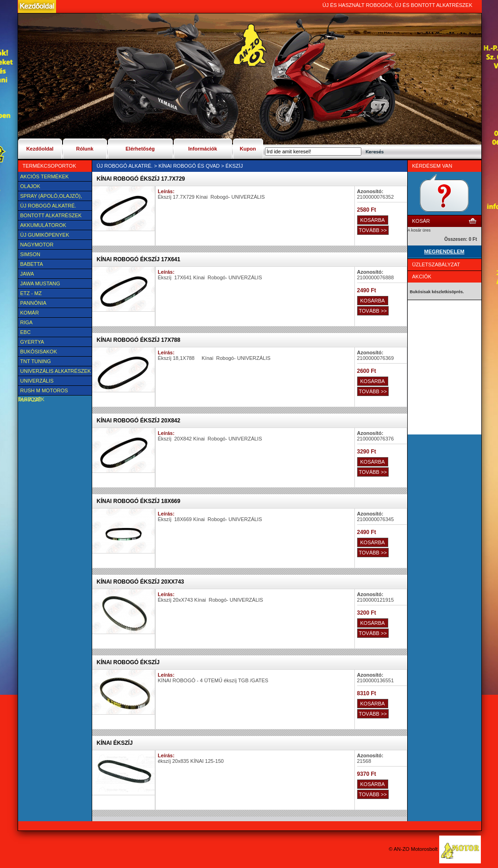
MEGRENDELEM (444, 252)
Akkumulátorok (43, 225)
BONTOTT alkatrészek (51, 215)
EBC (26, 332)
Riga (27, 322)
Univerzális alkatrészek (56, 371)
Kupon (248, 149)
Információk (202, 149)
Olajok (30, 186)
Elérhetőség (140, 149)
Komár (30, 313)
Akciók (422, 277)
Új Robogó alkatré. (48, 206)
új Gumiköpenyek (45, 235)
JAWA (27, 274)
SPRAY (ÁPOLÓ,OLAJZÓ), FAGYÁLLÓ (50, 197)
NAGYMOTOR (37, 245)
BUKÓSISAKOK (39, 352)
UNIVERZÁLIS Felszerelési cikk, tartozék (44, 382)
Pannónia (34, 303)
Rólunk (85, 149)
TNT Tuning (36, 361)
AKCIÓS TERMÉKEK (45, 176)
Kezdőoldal (40, 149)
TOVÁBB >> (373, 230)
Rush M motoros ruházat (43, 391)
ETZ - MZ (31, 293)
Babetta (32, 264)
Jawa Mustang (40, 283)
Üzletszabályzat (436, 264)
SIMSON (30, 254)
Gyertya (32, 342)
